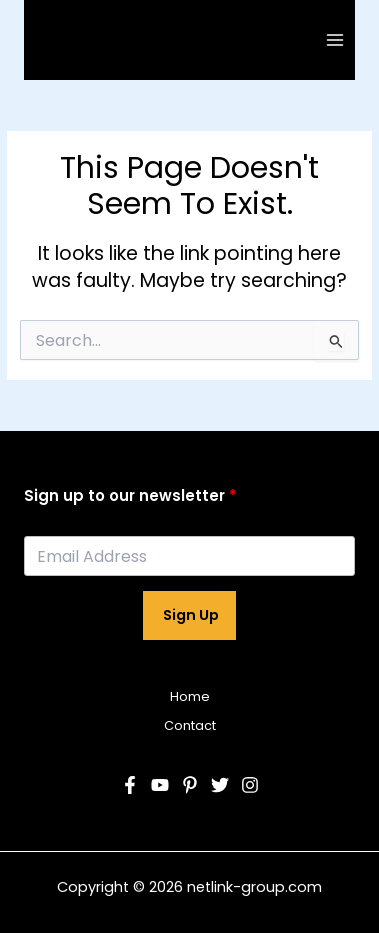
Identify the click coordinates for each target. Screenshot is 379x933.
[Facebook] (130, 785)
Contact (190, 725)
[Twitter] (220, 785)
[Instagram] (250, 785)
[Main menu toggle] (335, 39)
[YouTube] (160, 785)
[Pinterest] (190, 785)
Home (190, 696)
